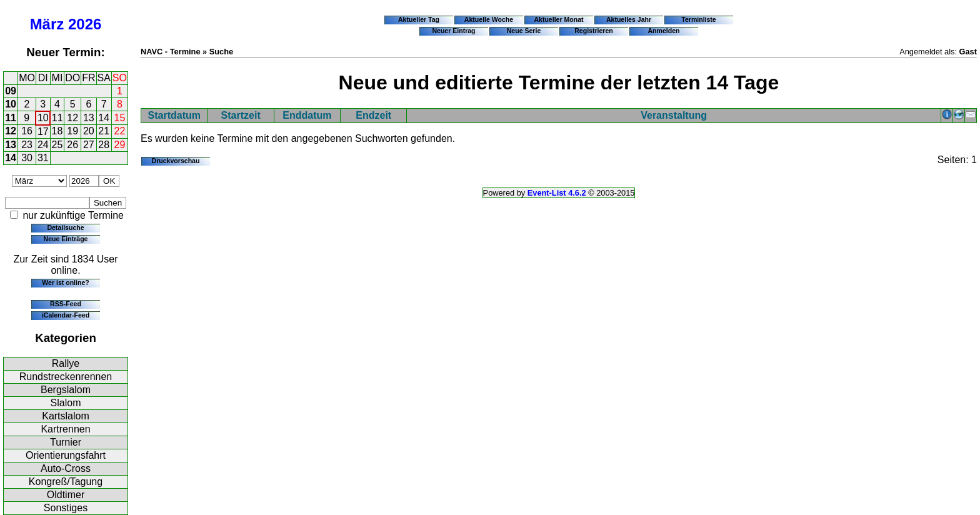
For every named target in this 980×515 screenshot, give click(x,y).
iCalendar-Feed (66, 315)
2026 (85, 24)
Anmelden (664, 31)
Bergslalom (66, 390)
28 (104, 145)
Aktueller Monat (558, 19)
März (47, 24)
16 (27, 131)
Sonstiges (66, 508)
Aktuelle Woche (489, 19)
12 (72, 118)
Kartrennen (65, 429)
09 (11, 91)
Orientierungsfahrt (66, 455)
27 (89, 145)
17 (43, 132)
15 (120, 118)
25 (57, 145)
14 (104, 118)
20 (89, 131)
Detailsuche (65, 227)
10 (11, 104)
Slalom (66, 403)
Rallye (66, 363)
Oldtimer (66, 495)
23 (27, 145)
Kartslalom (66, 416)
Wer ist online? (65, 282)
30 (27, 158)
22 (120, 131)
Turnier (66, 442)
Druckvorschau (176, 161)
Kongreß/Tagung (66, 482)
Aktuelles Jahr (629, 19)
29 (120, 145)
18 (57, 131)
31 (43, 158)
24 (43, 145)
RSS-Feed (66, 304)
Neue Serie (524, 31)
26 (72, 145)
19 (72, 131)
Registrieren (594, 31)
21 (104, 131)
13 (89, 118)
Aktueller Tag (419, 19)
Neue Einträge (66, 239)
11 (11, 118)
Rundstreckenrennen (66, 377)
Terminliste (698, 19)
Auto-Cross (66, 468)
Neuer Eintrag (453, 31)
